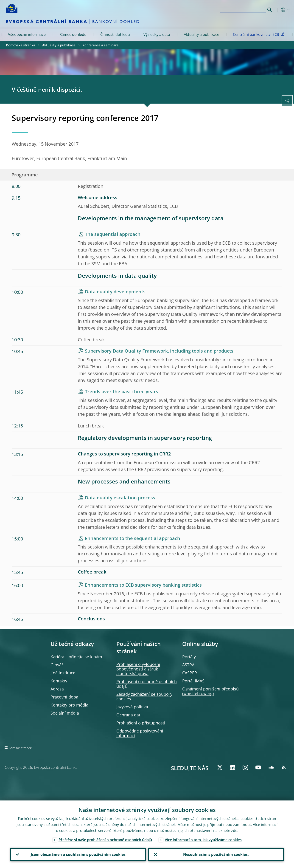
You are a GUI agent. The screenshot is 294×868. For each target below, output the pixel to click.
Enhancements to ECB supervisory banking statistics (143, 585)
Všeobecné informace (27, 34)
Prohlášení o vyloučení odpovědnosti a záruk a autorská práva (138, 669)
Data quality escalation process (120, 498)
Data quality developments (115, 292)
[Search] (243, 9)
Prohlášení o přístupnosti (141, 723)
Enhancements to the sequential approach (133, 538)
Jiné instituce (63, 673)
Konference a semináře (100, 45)
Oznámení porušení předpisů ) (210, 691)
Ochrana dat (128, 715)
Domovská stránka (21, 45)
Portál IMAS (193, 681)
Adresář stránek (20, 748)
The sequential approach (113, 234)
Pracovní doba (64, 697)
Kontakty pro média (69, 705)
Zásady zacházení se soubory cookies (144, 696)
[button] (277, 10)
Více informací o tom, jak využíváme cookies (203, 840)
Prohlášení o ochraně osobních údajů (147, 684)
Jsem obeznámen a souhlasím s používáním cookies (78, 854)
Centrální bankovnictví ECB (259, 34)
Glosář (57, 665)
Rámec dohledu (73, 34)
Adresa (57, 689)
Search (270, 10)
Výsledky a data (157, 34)
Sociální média (65, 713)
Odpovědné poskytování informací (140, 733)
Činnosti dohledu (115, 34)
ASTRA (188, 665)
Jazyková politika (132, 707)
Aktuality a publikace (202, 34)
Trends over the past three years (122, 392)
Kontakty (59, 681)
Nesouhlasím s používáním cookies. (216, 854)
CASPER (190, 673)
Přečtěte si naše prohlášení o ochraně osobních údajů (105, 840)
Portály (189, 657)
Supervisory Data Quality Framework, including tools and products (159, 351)
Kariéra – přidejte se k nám (76, 657)
